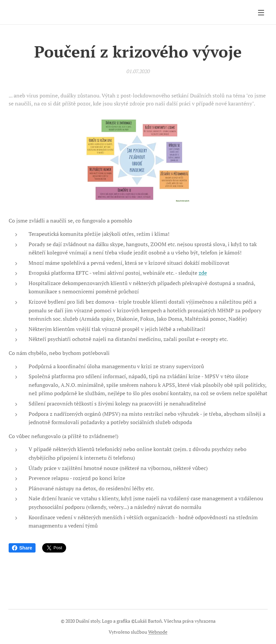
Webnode (158, 632)
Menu (261, 13)
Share (22, 548)
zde (203, 273)
